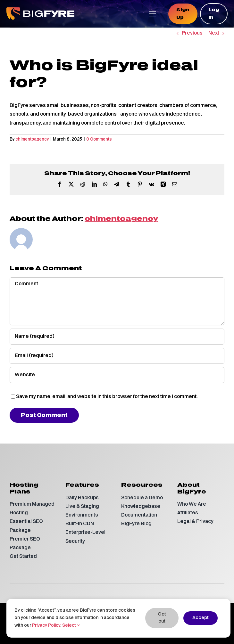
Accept (201, 618)
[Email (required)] (117, 356)
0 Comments (99, 139)
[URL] (117, 375)
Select (71, 626)
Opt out (162, 618)
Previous (192, 33)
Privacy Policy (46, 626)
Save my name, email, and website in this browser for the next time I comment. (107, 397)
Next (214, 33)
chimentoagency (32, 139)
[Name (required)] (117, 337)
